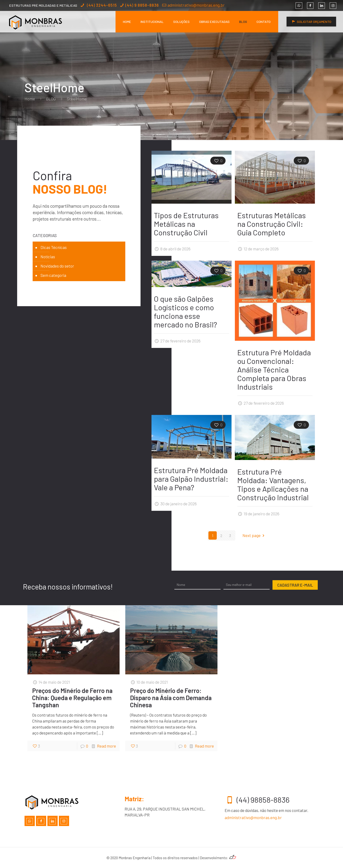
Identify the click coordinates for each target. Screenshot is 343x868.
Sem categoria (53, 275)
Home (30, 99)
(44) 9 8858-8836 (142, 5)
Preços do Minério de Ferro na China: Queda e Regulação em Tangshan (72, 698)
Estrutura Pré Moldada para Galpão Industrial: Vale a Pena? (191, 479)
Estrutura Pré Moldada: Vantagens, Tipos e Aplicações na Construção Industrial (273, 484)
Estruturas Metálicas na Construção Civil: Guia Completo (272, 224)
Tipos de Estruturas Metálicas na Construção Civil (186, 224)
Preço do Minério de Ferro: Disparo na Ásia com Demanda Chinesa (171, 698)
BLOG (51, 99)
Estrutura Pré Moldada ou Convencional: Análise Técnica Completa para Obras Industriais (274, 369)
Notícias (48, 257)
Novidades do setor (57, 266)
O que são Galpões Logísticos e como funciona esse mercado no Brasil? (185, 311)
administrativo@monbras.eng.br (196, 5)
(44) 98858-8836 (257, 800)
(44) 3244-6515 (101, 5)
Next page (254, 535)
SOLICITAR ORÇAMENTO (311, 22)
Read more (106, 746)
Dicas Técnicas (54, 247)
